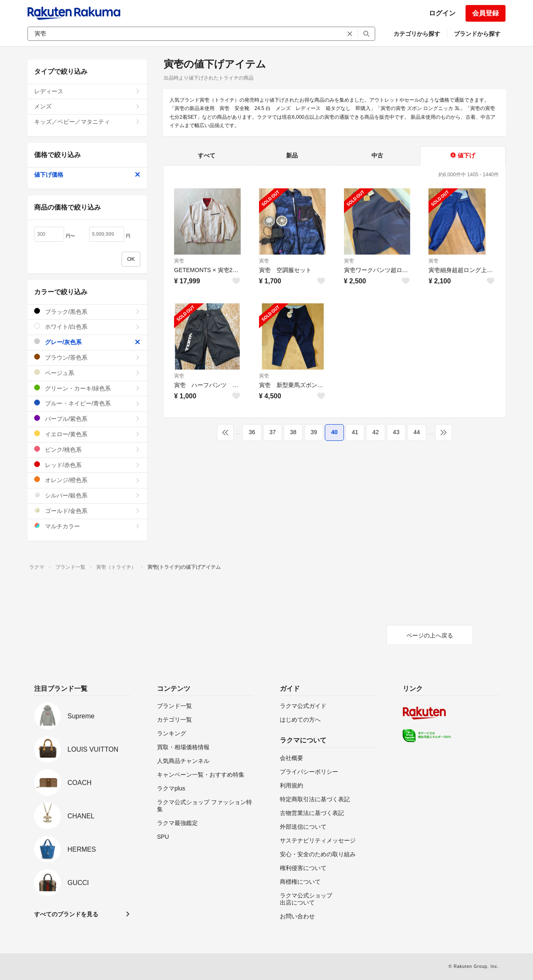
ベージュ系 (87, 373)
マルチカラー (87, 526)
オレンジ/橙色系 (87, 480)
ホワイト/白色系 (87, 326)
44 (417, 432)
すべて (207, 155)
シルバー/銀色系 (87, 495)
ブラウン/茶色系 (87, 357)
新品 (292, 155)
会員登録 (486, 13)
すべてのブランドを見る (66, 914)
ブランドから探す (477, 34)
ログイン (442, 13)
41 (355, 432)
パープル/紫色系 (87, 419)
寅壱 (179, 261)
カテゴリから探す (417, 34)
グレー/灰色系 (87, 342)
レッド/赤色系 (87, 465)
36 (252, 432)
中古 (377, 155)
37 (273, 432)
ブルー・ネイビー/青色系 (87, 403)
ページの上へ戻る (430, 635)
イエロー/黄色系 (87, 434)
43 (396, 432)
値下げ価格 (87, 175)
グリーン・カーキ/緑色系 (87, 388)
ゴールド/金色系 (87, 511)
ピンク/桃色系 (87, 449)
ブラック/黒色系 (87, 311)
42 (376, 432)
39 (314, 432)
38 (293, 432)
